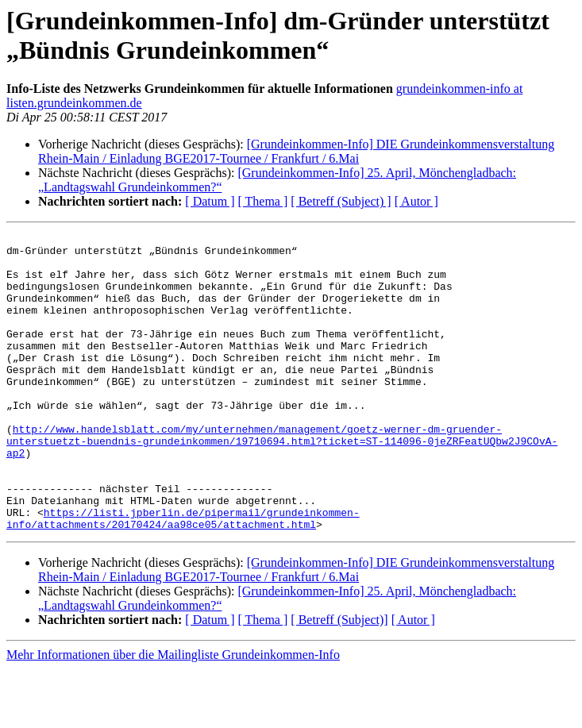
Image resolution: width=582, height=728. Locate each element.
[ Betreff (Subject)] (339, 679)
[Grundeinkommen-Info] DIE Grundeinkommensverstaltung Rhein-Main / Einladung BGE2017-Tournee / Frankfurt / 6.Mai (296, 151)
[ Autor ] (416, 201)
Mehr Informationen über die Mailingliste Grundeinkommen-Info (173, 714)
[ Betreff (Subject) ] (341, 201)
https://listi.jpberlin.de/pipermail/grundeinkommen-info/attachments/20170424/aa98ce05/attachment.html (183, 576)
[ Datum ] (210, 201)
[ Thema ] (263, 201)
